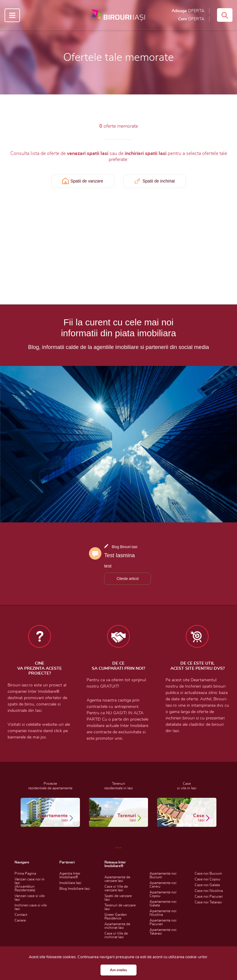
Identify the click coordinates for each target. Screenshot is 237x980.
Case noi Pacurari (209, 896)
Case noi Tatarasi (208, 902)
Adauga (188, 11)
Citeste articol (128, 579)
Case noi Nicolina (209, 891)
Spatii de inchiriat (159, 181)
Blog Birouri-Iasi (125, 547)
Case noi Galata (207, 885)
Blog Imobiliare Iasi (75, 889)
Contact (21, 915)
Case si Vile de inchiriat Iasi (116, 935)
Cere (191, 19)
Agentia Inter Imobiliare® (70, 875)
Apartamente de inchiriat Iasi (117, 926)
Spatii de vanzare (87, 181)
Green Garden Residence (116, 916)
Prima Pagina (25, 873)
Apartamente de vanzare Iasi (117, 879)
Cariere (20, 920)
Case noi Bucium (208, 873)
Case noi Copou (207, 879)
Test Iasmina (119, 555)
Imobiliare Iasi (70, 883)
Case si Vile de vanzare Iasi (116, 888)
